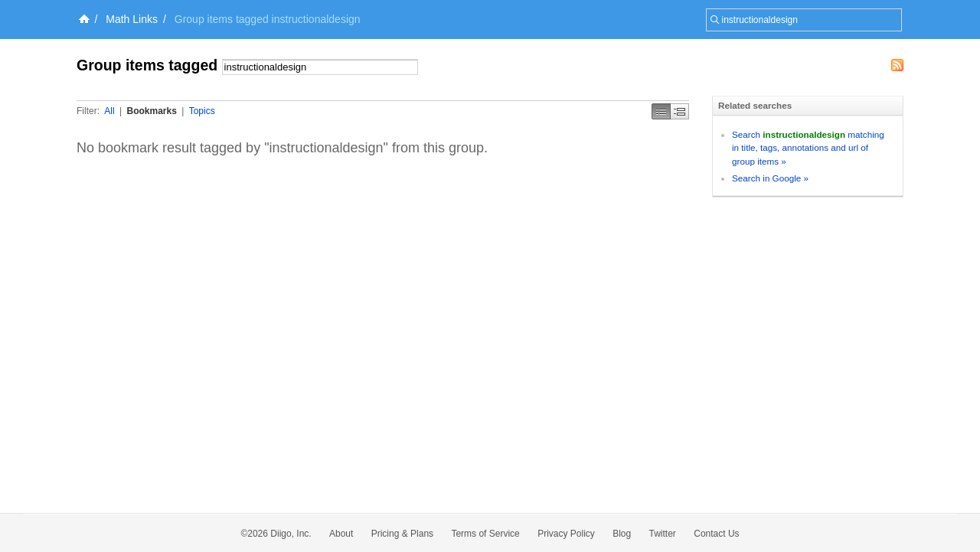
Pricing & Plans (402, 534)
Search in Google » (770, 178)
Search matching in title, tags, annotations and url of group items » (808, 148)
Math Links (132, 19)
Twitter (663, 534)
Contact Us (716, 534)
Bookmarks (151, 111)
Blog (622, 534)
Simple (661, 111)
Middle (680, 111)
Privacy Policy (566, 534)
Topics (202, 111)
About (341, 534)
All (109, 111)
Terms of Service (485, 534)
